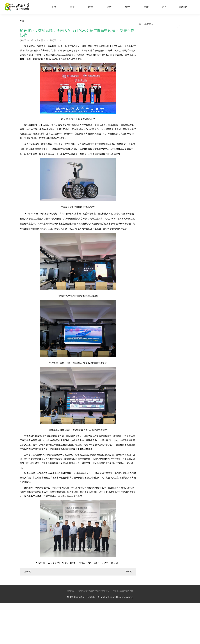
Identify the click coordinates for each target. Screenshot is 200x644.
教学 (91, 7)
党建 (146, 7)
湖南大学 (71, 591)
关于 (72, 7)
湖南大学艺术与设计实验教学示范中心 (94, 591)
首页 (54, 7)
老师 (109, 7)
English (183, 7)
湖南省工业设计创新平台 (123, 591)
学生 (128, 7)
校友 (165, 7)
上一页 (27, 571)
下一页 (128, 571)
